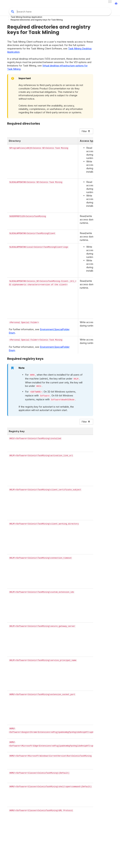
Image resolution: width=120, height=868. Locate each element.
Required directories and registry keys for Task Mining (37, 20)
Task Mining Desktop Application (26, 17)
